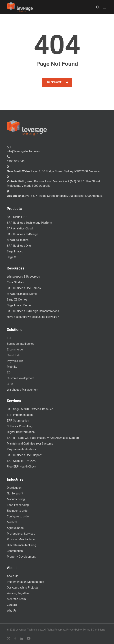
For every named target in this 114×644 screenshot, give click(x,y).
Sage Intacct (15, 251)
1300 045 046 (16, 161)
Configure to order (18, 516)
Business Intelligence (21, 344)
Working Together (18, 593)
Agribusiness (15, 528)
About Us (13, 576)
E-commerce (15, 349)
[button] (105, 7)
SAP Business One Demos (24, 288)
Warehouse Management (23, 390)
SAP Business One (19, 246)
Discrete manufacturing (21, 545)
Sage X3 (12, 257)
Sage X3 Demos (17, 300)
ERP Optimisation (18, 421)
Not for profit (15, 493)
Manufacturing (16, 499)
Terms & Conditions (94, 630)
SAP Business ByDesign (22, 234)
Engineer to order (18, 511)
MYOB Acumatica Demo (22, 294)
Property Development (21, 557)
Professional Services (21, 534)
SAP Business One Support (24, 455)
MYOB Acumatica (18, 240)
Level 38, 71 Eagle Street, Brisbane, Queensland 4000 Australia (55, 196)
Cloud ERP (14, 355)
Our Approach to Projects (23, 588)
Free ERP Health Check (21, 467)
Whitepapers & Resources (23, 277)
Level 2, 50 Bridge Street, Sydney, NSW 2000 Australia (53, 171)
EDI (9, 372)
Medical (12, 522)
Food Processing (18, 505)
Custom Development (21, 378)
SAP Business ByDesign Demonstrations (33, 311)
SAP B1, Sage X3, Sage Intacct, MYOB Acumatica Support (43, 438)
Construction (15, 551)
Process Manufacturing (22, 539)
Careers (12, 605)
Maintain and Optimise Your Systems (30, 444)
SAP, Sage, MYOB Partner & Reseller (30, 409)
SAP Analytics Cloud (20, 228)
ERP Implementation (20, 415)
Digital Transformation (21, 432)
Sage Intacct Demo (19, 305)
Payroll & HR (15, 361)
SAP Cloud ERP (17, 217)
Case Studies (15, 282)
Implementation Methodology (25, 582)
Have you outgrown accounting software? (33, 317)
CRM (10, 384)
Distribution (14, 488)
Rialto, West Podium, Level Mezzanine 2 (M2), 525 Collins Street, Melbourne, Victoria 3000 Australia (54, 184)
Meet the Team (16, 599)
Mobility (12, 367)
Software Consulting (20, 426)
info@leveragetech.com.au (23, 151)
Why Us (12, 611)
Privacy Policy (74, 630)
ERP (10, 338)
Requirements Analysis (21, 449)
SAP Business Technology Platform (29, 223)
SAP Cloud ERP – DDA (21, 461)
